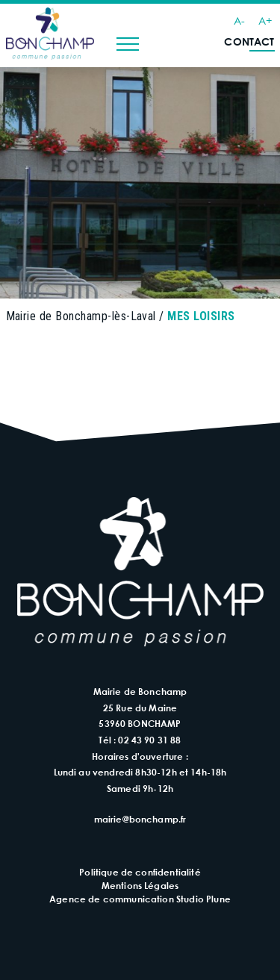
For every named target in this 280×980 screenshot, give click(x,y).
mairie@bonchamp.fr (140, 819)
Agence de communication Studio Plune (140, 899)
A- (239, 21)
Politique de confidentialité (140, 872)
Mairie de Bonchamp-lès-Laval (81, 316)
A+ (265, 21)
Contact (249, 41)
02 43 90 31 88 (149, 740)
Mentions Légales (140, 885)
